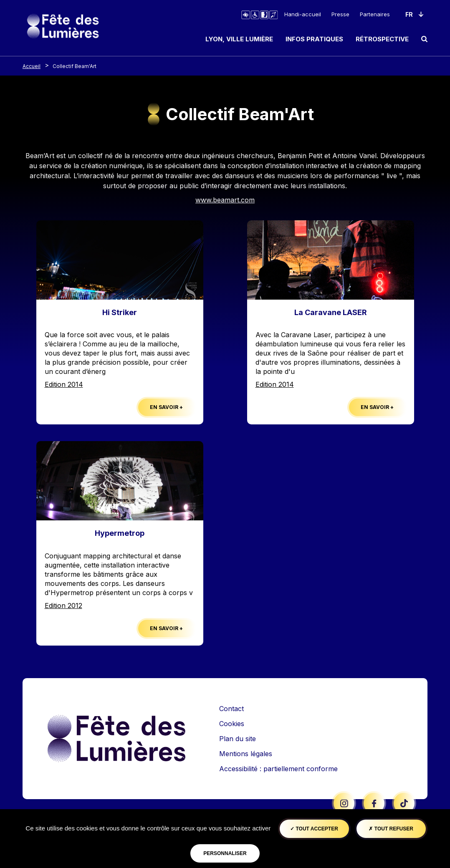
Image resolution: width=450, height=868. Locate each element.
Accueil (32, 66)
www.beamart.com (225, 200)
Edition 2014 (64, 384)
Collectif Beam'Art (75, 66)
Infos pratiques (314, 39)
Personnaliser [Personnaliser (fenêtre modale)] (225, 853)
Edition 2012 (63, 606)
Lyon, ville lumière (239, 39)
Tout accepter (314, 829)
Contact (231, 709)
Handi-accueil (303, 14)
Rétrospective (382, 39)
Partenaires (375, 14)
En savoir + (166, 407)
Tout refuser (391, 829)
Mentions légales (246, 754)
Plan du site (238, 739)
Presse (340, 14)
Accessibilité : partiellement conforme (278, 769)
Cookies (232, 724)
